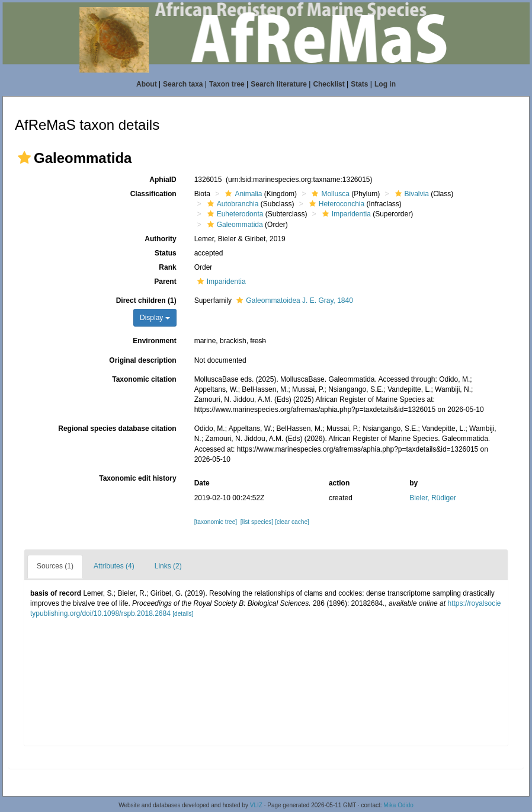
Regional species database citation (117, 429)
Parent (165, 282)
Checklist (329, 84)
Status (166, 253)
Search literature (279, 84)
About (147, 84)
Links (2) (168, 566)
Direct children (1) (146, 300)
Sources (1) (55, 566)
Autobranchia (232, 204)
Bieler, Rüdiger (433, 498)
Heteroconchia (335, 204)
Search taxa (183, 84)
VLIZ (256, 805)
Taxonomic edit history (137, 478)
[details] (183, 614)
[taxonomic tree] (216, 522)
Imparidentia (345, 214)
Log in (385, 84)
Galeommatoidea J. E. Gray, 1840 (293, 300)
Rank (167, 267)
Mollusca (329, 194)
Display (155, 318)
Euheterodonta (234, 214)
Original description (142, 360)
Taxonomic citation (144, 379)
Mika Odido (398, 805)
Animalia (242, 194)
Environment (154, 341)
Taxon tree (227, 84)
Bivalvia (411, 194)
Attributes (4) (114, 566)
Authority (160, 239)
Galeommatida (234, 225)
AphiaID (163, 180)
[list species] (257, 522)
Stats (359, 84)
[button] (24, 158)
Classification (153, 194)
